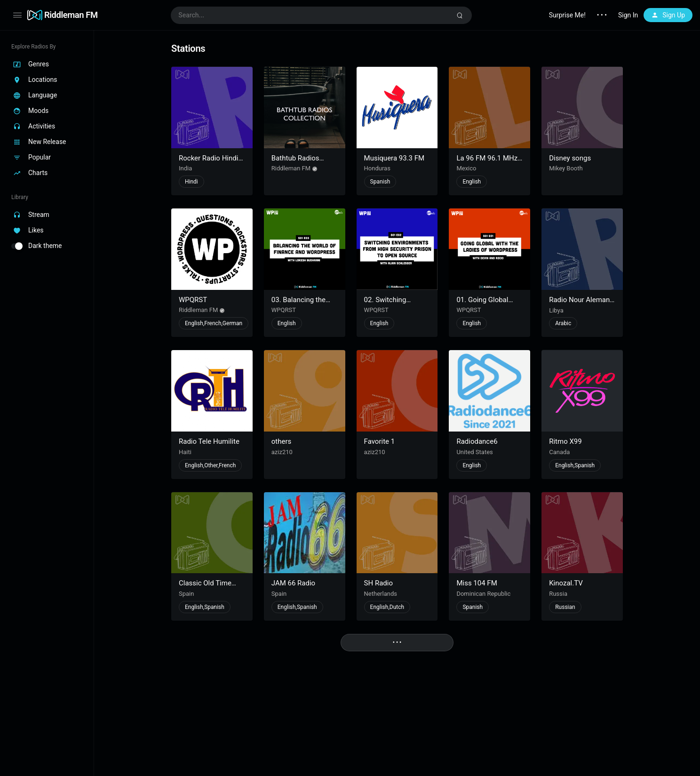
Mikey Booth (566, 168)
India (185, 168)
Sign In (628, 15)
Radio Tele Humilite (209, 441)
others (282, 441)
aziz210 (282, 452)
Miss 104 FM (477, 583)
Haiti (185, 452)
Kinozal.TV (566, 583)
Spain (186, 594)
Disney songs (570, 158)
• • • (602, 15)
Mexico (466, 168)
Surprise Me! (567, 15)
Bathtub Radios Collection (295, 163)
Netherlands (381, 594)
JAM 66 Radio (293, 583)
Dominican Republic (483, 594)
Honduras (377, 168)
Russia (558, 594)
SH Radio (378, 583)
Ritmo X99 (565, 441)
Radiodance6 (477, 441)
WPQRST (193, 300)
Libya (556, 310)
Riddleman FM (71, 15)
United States (474, 452)
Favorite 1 (380, 441)
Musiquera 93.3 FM (394, 158)
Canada (559, 452)
